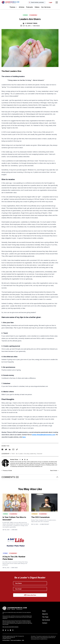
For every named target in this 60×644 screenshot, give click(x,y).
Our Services (46, 7)
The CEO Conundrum (40, 517)
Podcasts (29, 7)
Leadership (33, 15)
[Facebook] (3, 630)
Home (44, 611)
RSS (23, 640)
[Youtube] (10, 630)
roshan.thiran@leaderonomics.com (43, 435)
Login (51, 2)
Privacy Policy (6, 640)
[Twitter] (6, 630)
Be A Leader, (20, 454)
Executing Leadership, (30, 454)
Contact (45, 623)
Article (25, 15)
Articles (22, 7)
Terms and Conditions (16, 640)
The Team (45, 617)
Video (5, 553)
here (24, 437)
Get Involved (46, 620)
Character (39, 454)
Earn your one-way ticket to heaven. (11, 627)
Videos (37, 7)
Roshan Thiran (32, 23)
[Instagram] (13, 630)
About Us (45, 614)
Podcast (35, 514)
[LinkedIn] (8, 630)
